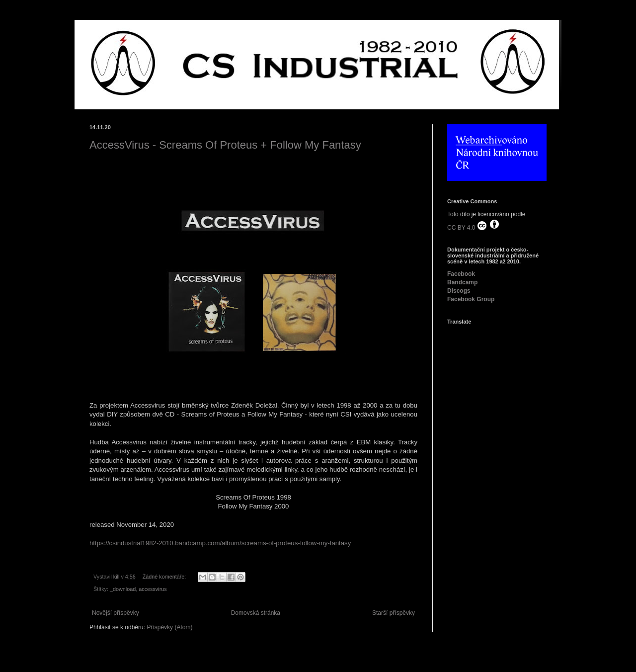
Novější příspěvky (116, 613)
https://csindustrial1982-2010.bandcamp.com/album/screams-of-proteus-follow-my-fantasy (220, 543)
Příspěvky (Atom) (169, 627)
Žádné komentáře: (165, 577)
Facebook (461, 274)
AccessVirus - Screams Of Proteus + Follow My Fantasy (225, 145)
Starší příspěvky (394, 613)
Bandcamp (462, 282)
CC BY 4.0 (474, 225)
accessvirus (153, 589)
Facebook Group (471, 299)
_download (123, 589)
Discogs (459, 291)
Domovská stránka (256, 613)
